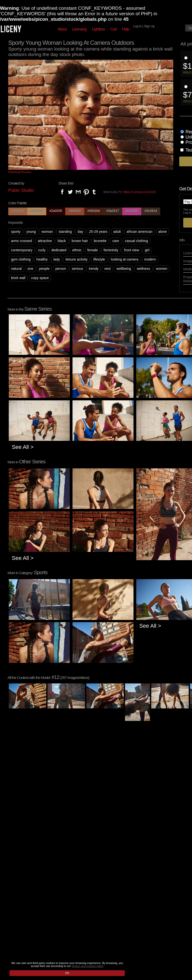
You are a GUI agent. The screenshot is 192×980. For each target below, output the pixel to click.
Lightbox (98, 29)
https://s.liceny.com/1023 (139, 192)
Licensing (79, 29)
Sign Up (149, 26)
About (62, 29)
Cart (113, 29)
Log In (137, 26)
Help (126, 29)
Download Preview (20, 172)
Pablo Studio (21, 190)
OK (67, 973)
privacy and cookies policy (87, 966)
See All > (23, 447)
